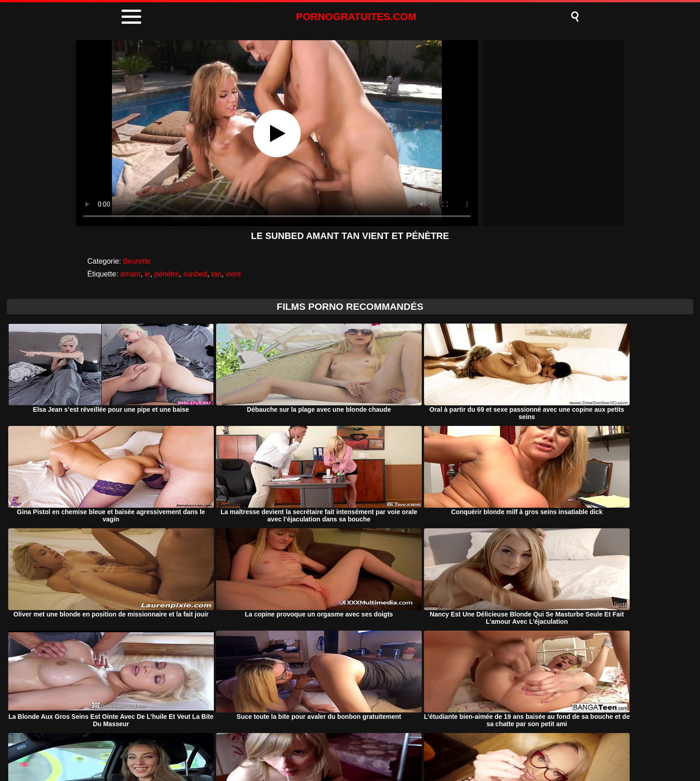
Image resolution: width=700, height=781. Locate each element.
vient (233, 274)
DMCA (310, 751)
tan (216, 274)
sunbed (195, 274)
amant (130, 274)
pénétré (167, 274)
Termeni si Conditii (367, 751)
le (147, 274)
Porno (271, 751)
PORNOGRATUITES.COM (356, 17)
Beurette (137, 261)
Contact (426, 751)
